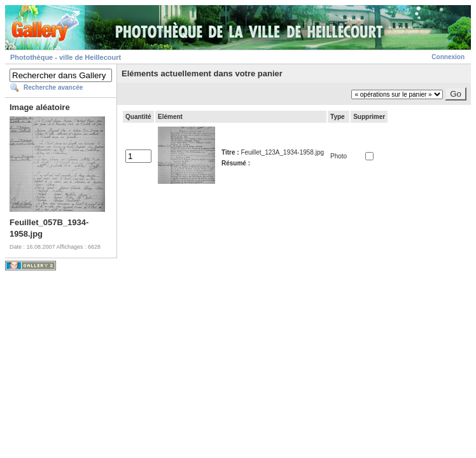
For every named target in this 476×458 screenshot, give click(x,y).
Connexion (448, 57)
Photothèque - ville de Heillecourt (66, 57)
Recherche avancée (53, 87)
